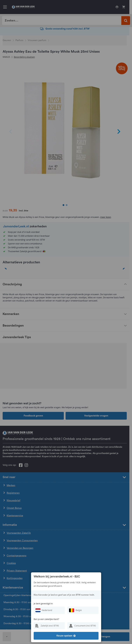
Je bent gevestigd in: (43, 604)
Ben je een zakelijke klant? (46, 619)
